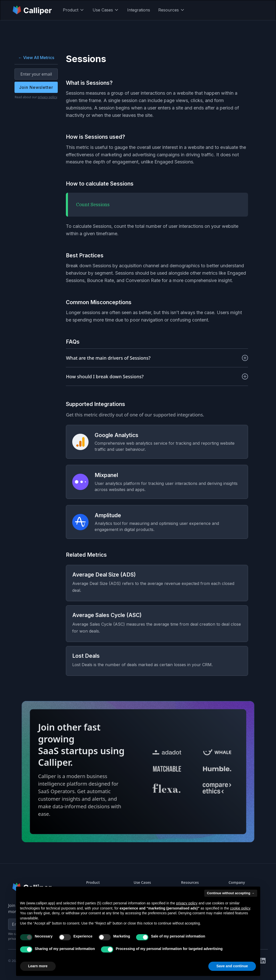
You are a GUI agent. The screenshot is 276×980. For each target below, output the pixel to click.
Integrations (139, 10)
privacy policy (47, 97)
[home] (33, 10)
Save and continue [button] (232, 966)
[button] (74, 10)
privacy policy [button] (187, 903)
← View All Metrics (36, 58)
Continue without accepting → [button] (231, 893)
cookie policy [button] (240, 908)
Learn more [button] (38, 966)
